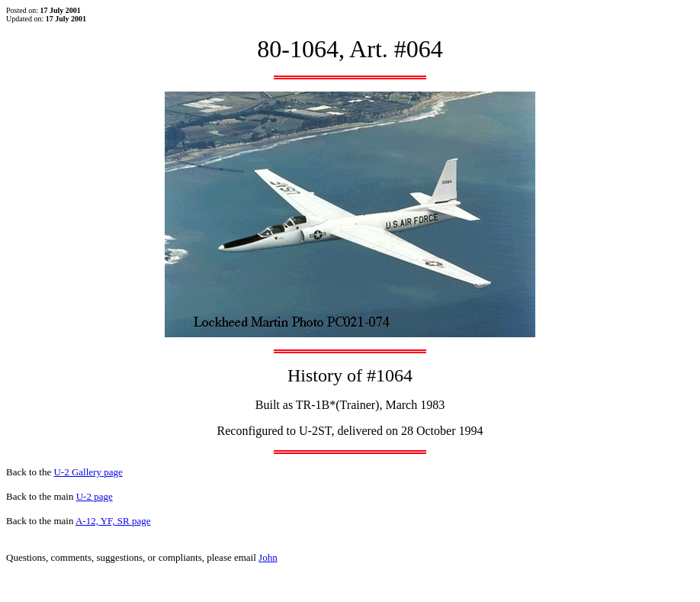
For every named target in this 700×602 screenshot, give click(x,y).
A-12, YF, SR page (113, 521)
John (268, 557)
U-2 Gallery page (88, 472)
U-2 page (95, 496)
